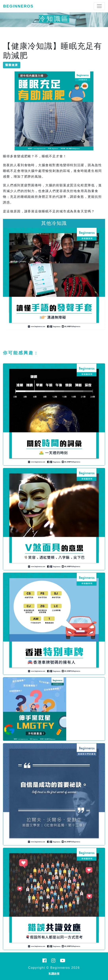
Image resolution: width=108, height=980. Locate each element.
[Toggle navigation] (99, 6)
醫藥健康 (12, 65)
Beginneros (18, 6)
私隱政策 (54, 974)
